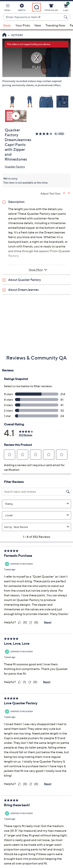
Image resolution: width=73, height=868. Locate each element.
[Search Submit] (66, 17)
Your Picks (23, 25)
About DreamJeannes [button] (23, 290)
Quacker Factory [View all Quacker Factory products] (15, 167)
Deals (7, 25)
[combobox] (33, 17)
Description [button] (16, 202)
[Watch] (22, 8)
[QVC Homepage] (4, 35)
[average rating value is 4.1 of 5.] (47, 134)
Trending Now (55, 25)
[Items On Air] (51, 8)
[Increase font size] (64, 193)
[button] (7, 8)
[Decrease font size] (69, 193)
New (38, 25)
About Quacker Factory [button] (25, 280)
